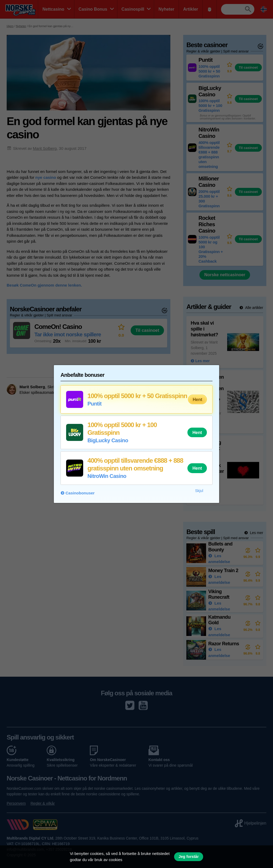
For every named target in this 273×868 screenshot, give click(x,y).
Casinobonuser (80, 493)
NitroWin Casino (107, 476)
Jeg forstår (189, 857)
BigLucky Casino (108, 440)
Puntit (95, 404)
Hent (198, 399)
